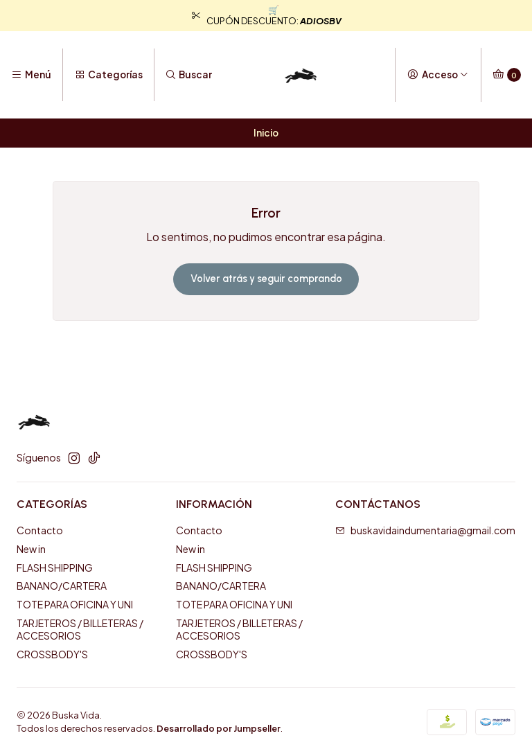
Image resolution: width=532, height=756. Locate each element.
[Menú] (31, 75)
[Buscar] (189, 75)
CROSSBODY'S (52, 654)
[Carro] (507, 75)
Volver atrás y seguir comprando (266, 279)
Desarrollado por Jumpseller (219, 728)
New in (31, 549)
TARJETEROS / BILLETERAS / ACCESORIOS (80, 629)
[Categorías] (108, 75)
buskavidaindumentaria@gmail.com (425, 530)
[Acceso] (438, 75)
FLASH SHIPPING (55, 568)
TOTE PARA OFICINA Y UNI (75, 604)
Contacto (40, 530)
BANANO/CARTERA (62, 586)
